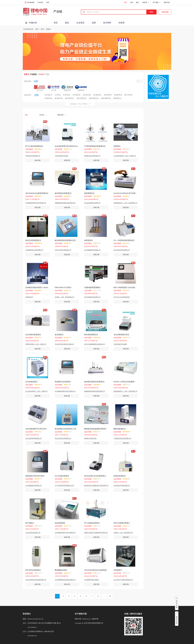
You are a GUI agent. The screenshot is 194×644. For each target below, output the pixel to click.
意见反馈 (177, 604)
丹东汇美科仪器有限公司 (63, 250)
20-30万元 (87, 95)
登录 (125, 2)
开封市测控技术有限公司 (92, 297)
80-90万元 (59, 98)
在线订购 (37, 160)
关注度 (43, 115)
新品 (67, 23)
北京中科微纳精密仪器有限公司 (95, 344)
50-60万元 (118, 95)
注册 (131, 2)
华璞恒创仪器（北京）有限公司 (36, 344)
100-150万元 (81, 98)
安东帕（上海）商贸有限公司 (64, 297)
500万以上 (117, 98)
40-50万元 (108, 95)
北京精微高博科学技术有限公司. (65, 533)
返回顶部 (177, 620)
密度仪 (48, 29)
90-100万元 (70, 98)
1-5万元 (58, 95)
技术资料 (107, 23)
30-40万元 (97, 95)
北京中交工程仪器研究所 (122, 297)
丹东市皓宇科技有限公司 (122, 250)
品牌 (94, 23)
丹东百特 (40, 90)
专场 (42, 29)
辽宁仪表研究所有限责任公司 (64, 486)
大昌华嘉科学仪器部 (61, 156)
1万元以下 (48, 95)
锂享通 (145, 2)
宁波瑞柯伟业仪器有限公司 (34, 250)
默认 (27, 115)
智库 (48, 2)
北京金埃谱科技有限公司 (92, 203)
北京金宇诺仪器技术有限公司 (64, 344)
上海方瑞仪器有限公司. (33, 533)
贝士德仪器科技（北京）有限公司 (125, 156)
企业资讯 (80, 23)
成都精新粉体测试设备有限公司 (65, 203)
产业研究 (40, 2)
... (104, 596)
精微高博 (67, 90)
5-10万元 (67, 95)
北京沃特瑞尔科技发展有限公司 (36, 580)
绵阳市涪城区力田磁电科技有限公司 (96, 533)
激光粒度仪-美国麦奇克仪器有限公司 (96, 486)
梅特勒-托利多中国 (90, 438)
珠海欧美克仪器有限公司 (92, 156)
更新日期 (62, 115)
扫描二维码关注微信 (133, 614)
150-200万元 (94, 98)
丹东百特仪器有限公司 (33, 156)
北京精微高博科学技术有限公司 (36, 203)
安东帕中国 (29, 297)
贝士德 (54, 90)
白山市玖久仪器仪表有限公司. (123, 580)
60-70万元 (128, 95)
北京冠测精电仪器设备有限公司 (65, 580)
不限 (36, 81)
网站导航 (167, 2)
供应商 (121, 23)
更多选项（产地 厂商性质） (80, 104)
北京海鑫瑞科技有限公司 (92, 250)
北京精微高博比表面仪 (92, 580)
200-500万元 (106, 98)
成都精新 (81, 90)
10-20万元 (77, 95)
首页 (56, 23)
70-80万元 (48, 98)
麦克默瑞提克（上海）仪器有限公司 (125, 203)
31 (110, 596)
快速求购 (165, 12)
